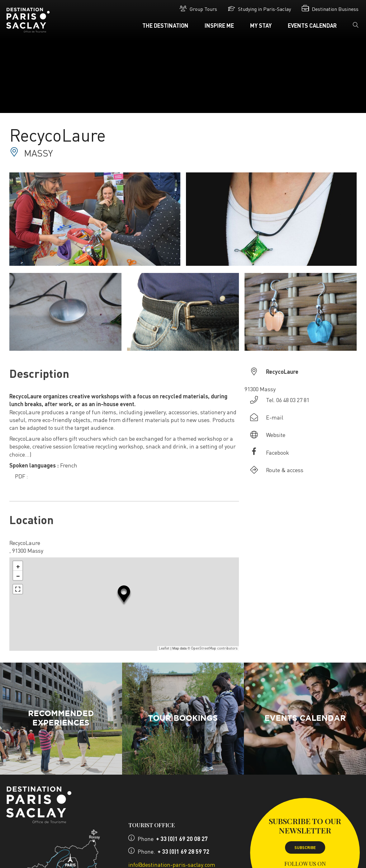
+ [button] (18, 566)
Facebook (278, 452)
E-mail (275, 417)
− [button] (18, 575)
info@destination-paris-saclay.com (172, 864)
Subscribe (305, 847)
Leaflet (164, 648)
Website (276, 435)
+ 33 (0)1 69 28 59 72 (183, 851)
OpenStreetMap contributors (214, 648)
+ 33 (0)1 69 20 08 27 (182, 839)
